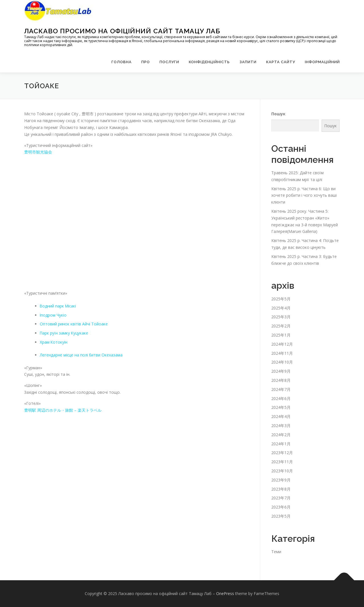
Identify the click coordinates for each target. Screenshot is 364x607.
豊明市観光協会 (38, 152)
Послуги (169, 62)
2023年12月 (282, 453)
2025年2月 (281, 326)
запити (248, 62)
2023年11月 (282, 462)
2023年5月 (281, 516)
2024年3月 (281, 425)
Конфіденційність (209, 62)
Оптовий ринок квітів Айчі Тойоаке (74, 324)
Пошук (278, 114)
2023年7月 (281, 498)
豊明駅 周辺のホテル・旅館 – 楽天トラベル (63, 410)
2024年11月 (282, 353)
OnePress (225, 593)
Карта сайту (281, 62)
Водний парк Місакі (58, 306)
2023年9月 (281, 480)
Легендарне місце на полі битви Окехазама (82, 355)
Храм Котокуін (54, 342)
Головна (122, 62)
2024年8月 (281, 380)
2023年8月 (281, 489)
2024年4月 (281, 416)
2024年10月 (282, 362)
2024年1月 (281, 444)
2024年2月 (281, 435)
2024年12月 (282, 344)
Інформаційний (322, 62)
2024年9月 (281, 371)
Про (146, 62)
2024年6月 (281, 398)
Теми (276, 552)
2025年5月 (281, 299)
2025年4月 (281, 308)
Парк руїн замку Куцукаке (64, 333)
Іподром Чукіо (53, 315)
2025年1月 (281, 335)
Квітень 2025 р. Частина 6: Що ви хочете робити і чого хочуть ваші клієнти (304, 195)
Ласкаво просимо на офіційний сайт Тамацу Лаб (122, 31)
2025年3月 (281, 317)
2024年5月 (281, 407)
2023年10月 (282, 471)
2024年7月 (281, 389)
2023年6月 (281, 507)
